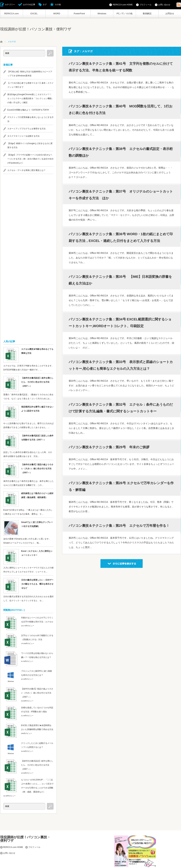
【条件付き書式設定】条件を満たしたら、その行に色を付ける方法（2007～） (37, 382)
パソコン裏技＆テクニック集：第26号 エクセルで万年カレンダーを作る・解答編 (121, 486)
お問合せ (170, 14)
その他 (58, 5)
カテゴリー (10, 5)
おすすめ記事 (29, 5)
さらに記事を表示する (122, 564)
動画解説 (147, 14)
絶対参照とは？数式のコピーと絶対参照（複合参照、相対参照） (37, 495)
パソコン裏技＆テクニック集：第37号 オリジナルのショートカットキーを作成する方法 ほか (121, 195)
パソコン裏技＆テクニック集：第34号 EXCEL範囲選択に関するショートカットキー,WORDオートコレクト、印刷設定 (120, 323)
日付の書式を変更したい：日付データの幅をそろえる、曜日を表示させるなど (37, 584)
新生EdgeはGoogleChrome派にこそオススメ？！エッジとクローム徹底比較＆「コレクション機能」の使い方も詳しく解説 (30, 98)
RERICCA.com (11, 14)
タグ (45, 5)
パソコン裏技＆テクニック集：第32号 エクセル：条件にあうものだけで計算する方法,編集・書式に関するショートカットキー (121, 408)
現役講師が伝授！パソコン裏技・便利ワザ (36, 29)
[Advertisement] (28, 229)
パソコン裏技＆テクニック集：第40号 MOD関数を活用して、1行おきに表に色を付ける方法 (121, 110)
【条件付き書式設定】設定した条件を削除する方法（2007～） (37, 438)
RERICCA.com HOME (123, 5)
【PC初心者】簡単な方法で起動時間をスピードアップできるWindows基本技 (30, 74)
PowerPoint (79, 14)
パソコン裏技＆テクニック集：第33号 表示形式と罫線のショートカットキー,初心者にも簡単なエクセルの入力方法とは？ (121, 365)
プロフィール (146, 5)
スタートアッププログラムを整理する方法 (26, 129)
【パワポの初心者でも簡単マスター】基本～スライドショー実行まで (30, 85)
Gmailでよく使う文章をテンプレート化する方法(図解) (37, 524)
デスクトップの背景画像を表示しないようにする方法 (30, 119)
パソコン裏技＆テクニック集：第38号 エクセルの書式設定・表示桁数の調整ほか (121, 152)
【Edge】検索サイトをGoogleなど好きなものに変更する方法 (30, 145)
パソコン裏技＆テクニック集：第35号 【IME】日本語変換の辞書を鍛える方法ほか (120, 280)
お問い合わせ (164, 5)
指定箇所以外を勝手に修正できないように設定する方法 (37, 409)
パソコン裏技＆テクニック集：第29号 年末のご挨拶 (109, 447)
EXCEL (34, 14)
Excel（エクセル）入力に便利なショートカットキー (37, 553)
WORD (57, 14)
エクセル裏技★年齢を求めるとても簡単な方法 (37, 351)
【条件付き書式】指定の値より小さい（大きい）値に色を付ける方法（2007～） (37, 469)
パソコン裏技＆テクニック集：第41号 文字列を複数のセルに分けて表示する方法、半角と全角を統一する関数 (121, 67)
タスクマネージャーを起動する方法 (23, 136)
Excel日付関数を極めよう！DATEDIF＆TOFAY (28, 110)
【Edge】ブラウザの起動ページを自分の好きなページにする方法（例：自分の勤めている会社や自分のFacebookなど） (30, 159)
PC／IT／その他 (124, 14)
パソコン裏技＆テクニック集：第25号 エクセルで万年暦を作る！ (119, 526)
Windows (102, 14)
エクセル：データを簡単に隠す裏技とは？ (26, 170)
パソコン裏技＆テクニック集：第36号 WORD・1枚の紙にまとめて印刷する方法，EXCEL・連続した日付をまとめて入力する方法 (121, 237)
